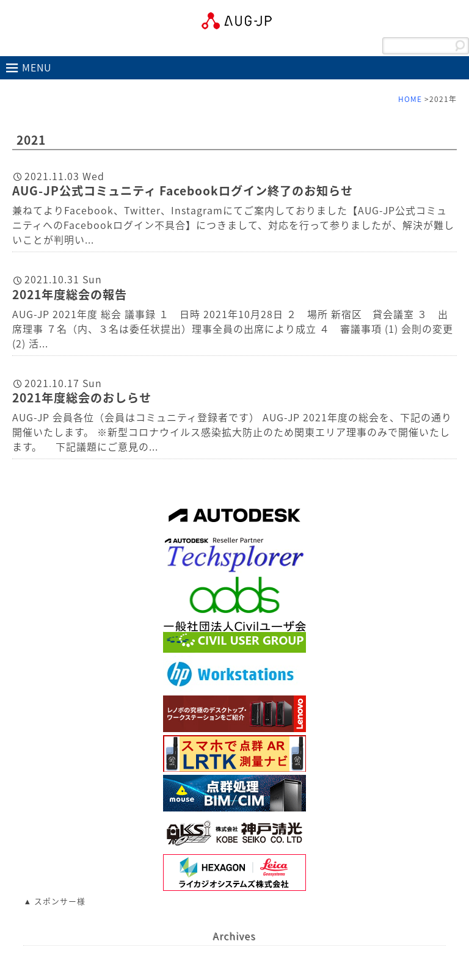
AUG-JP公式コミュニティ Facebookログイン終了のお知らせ (183, 191)
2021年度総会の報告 (70, 294)
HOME (410, 99)
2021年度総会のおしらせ (82, 397)
